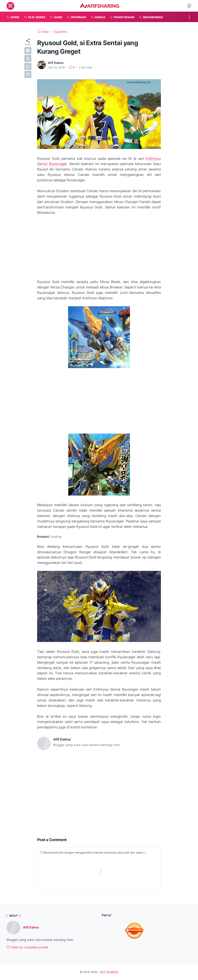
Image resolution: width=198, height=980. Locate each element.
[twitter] (28, 59)
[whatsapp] (28, 66)
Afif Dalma (31, 927)
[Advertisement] (99, 247)
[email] (28, 74)
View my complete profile (27, 947)
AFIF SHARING (109, 972)
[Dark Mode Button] (189, 6)
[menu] (10, 6)
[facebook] (28, 51)
